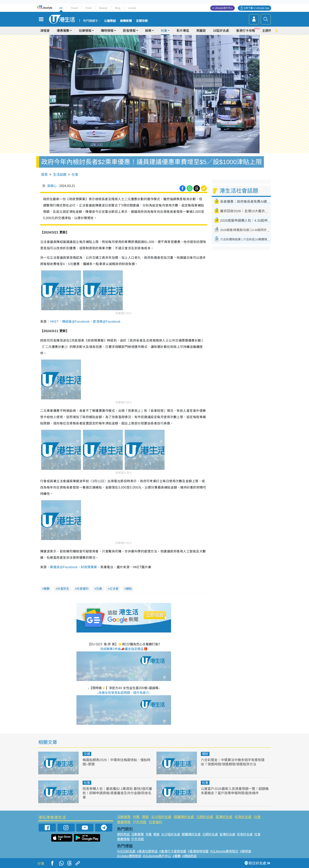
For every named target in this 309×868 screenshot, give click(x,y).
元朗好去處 (205, 817)
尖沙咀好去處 (161, 817)
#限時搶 (245, 851)
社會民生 (63, 589)
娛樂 (148, 31)
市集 (136, 817)
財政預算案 (89, 567)
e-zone (132, 8)
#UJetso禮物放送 (129, 856)
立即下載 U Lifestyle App (256, 8)
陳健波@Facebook (64, 567)
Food (88, 8)
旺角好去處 (243, 817)
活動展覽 (124, 817)
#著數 (177, 856)
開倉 (145, 817)
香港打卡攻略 (246, 31)
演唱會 (45, 31)
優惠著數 (63, 31)
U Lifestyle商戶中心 (222, 8)
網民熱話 (123, 834)
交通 (99, 589)
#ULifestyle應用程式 (224, 851)
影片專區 (183, 31)
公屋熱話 (110, 21)
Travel (74, 8)
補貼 (129, 589)
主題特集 (268, 31)
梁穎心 (52, 186)
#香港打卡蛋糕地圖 (173, 851)
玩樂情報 (85, 31)
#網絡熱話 (189, 856)
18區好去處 (221, 31)
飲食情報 (129, 31)
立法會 (114, 589)
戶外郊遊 (140, 822)
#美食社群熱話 (147, 851)
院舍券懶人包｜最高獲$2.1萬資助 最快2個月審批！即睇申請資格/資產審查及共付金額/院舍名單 (117, 793)
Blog (118, 8)
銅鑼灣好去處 (184, 817)
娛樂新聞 (126, 21)
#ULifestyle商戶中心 (157, 856)
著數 (47, 589)
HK (61, 8)
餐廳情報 (124, 822)
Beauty (103, 8)
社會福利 (83, 589)
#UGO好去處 (126, 851)
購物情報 (107, 31)
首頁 (44, 175)
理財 (205, 754)
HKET (54, 322)
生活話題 (60, 175)
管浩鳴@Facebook (107, 322)
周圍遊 (201, 31)
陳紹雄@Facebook (76, 322)
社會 (164, 31)
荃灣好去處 (224, 817)
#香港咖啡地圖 (198, 851)
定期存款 (142, 21)
